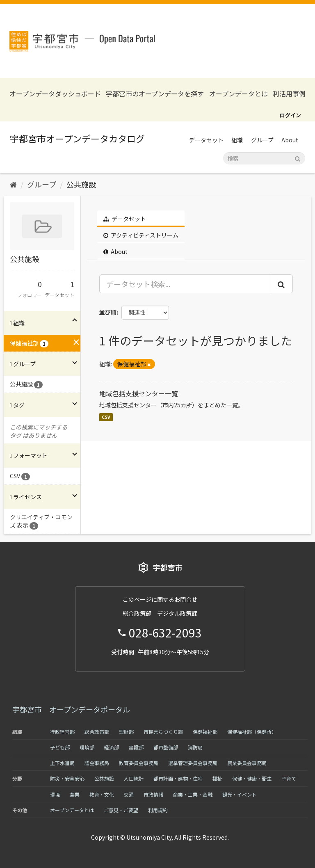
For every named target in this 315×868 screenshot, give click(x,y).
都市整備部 (166, 747)
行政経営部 (62, 732)
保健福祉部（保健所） (252, 732)
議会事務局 (97, 763)
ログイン (290, 115)
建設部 (136, 747)
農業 (75, 794)
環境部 (87, 747)
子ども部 (60, 747)
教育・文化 (102, 794)
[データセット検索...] (185, 284)
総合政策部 (97, 732)
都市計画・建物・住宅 (178, 778)
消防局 (195, 747)
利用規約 (158, 810)
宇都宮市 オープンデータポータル (71, 709)
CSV (106, 417)
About (290, 140)
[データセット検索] (264, 158)
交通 (129, 794)
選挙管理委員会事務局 (193, 763)
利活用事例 (289, 94)
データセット (206, 140)
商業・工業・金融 (193, 794)
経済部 (112, 747)
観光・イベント (240, 794)
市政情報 (153, 794)
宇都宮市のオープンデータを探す (155, 94)
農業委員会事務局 (247, 763)
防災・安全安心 (67, 778)
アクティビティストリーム (141, 235)
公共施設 (81, 184)
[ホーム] (13, 184)
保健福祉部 (205, 732)
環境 (55, 794)
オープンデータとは (239, 94)
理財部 (126, 732)
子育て (289, 778)
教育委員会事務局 (139, 763)
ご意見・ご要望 (121, 810)
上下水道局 (62, 763)
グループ (262, 140)
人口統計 (134, 778)
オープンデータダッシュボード (55, 94)
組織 (237, 140)
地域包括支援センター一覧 (139, 393)
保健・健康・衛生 (252, 778)
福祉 (217, 778)
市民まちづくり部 (163, 732)
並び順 (108, 312)
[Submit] (298, 158)
